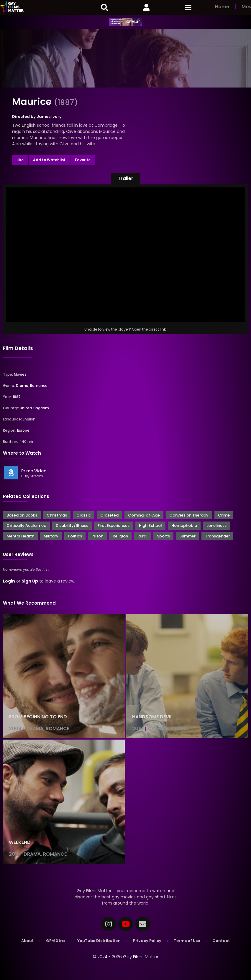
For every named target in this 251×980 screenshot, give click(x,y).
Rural (142, 536)
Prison (97, 536)
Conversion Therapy (189, 515)
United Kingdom (34, 408)
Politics (75, 536)
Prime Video (34, 471)
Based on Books (22, 515)
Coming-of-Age (144, 515)
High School (150, 526)
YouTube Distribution (99, 941)
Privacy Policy (147, 941)
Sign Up (30, 581)
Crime (224, 515)
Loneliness (216, 526)
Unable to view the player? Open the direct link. (125, 329)
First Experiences (114, 526)
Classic (84, 515)
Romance (39, 386)
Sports (163, 536)
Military (51, 536)
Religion (120, 536)
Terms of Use (187, 941)
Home (222, 7)
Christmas (57, 515)
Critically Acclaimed (26, 526)
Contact (221, 941)
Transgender (217, 536)
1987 (17, 397)
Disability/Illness (72, 526)
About (27, 941)
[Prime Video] (11, 473)
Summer (187, 536)
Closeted (109, 515)
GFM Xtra (55, 941)
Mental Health (20, 536)
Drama (22, 386)
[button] (125, 179)
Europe (23, 430)
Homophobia (184, 526)
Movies (20, 374)
